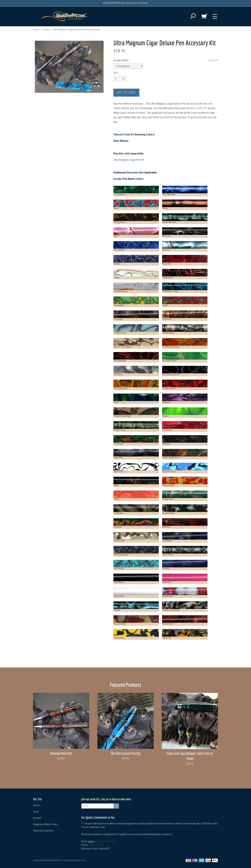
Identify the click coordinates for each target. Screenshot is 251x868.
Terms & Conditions (43, 831)
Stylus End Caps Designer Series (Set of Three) (190, 756)
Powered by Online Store (74, 860)
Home (36, 30)
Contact (37, 818)
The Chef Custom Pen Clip (125, 753)
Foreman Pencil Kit (61, 753)
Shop (46, 30)
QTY (116, 73)
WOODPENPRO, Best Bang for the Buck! (125, 3)
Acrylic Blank (121, 60)
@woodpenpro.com (105, 841)
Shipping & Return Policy (46, 824)
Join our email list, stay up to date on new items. (106, 799)
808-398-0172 (96, 845)
